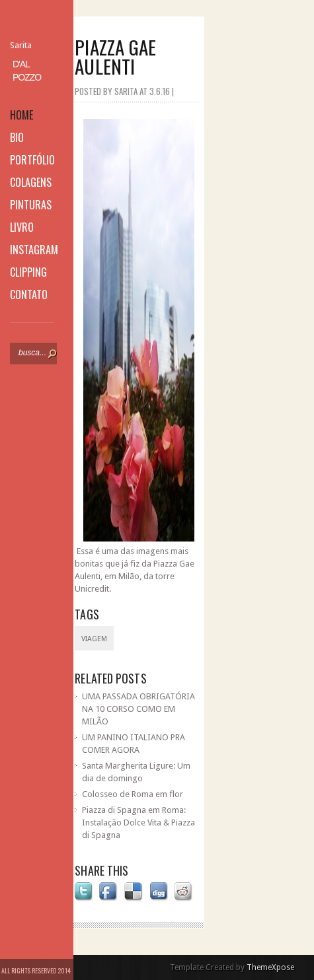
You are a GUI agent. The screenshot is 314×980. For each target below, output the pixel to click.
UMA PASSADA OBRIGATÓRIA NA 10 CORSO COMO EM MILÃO (138, 709)
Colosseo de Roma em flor (133, 794)
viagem (94, 639)
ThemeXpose (270, 967)
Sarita (21, 45)
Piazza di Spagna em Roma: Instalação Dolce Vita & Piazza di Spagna (138, 822)
